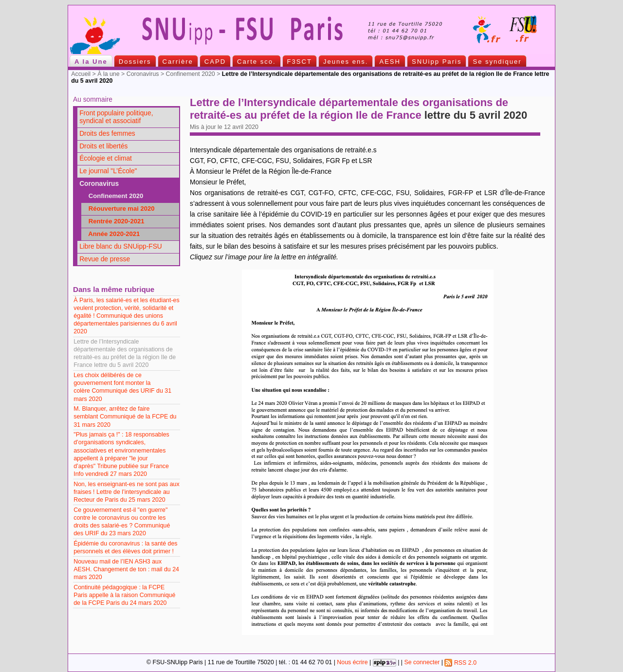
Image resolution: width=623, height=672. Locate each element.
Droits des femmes (107, 134)
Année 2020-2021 (111, 234)
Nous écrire (352, 663)
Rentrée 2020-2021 (114, 221)
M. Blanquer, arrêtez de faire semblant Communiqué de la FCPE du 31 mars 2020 (125, 417)
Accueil (81, 74)
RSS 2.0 (460, 663)
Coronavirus (143, 74)
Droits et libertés (103, 146)
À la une (108, 74)
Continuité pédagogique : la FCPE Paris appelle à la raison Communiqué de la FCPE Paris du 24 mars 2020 (124, 595)
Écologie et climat (106, 158)
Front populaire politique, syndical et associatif (116, 117)
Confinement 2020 (191, 74)
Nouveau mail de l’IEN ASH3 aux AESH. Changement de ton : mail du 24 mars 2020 (126, 569)
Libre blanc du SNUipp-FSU (121, 246)
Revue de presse (105, 259)
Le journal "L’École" (108, 171)
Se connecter (422, 663)
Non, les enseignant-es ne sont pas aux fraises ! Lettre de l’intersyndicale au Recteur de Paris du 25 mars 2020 (126, 492)
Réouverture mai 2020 (119, 209)
